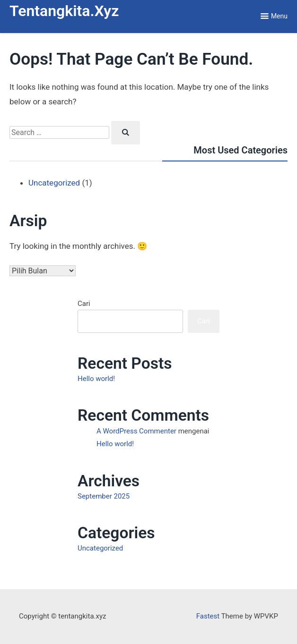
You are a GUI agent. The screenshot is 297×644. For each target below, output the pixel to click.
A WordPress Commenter (136, 431)
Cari (84, 304)
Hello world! (96, 379)
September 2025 (104, 496)
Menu (279, 16)
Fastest (208, 616)
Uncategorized (54, 183)
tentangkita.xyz (64, 11)
